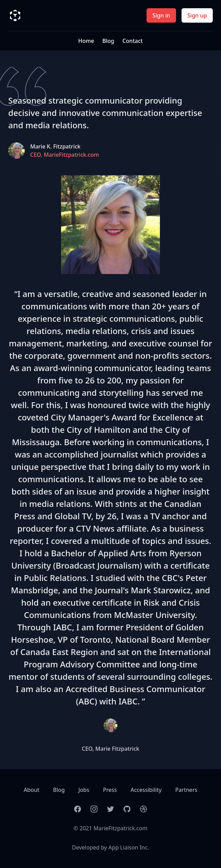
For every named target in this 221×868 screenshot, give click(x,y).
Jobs (84, 790)
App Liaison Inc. (129, 847)
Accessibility (146, 790)
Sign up (197, 15)
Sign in (161, 15)
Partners (186, 790)
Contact (133, 41)
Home (86, 41)
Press (110, 790)
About (31, 790)
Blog (108, 41)
